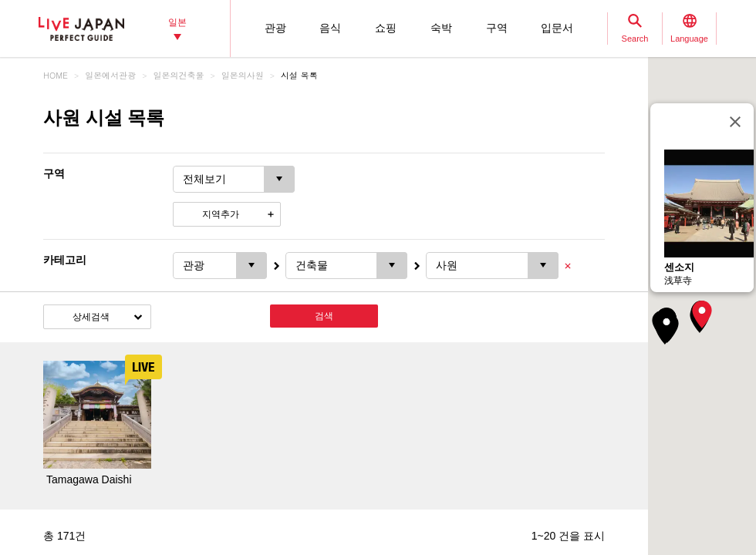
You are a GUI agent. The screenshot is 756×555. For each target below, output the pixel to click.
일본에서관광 (110, 75)
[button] (702, 314)
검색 (324, 316)
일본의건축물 (179, 75)
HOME (56, 75)
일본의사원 (243, 75)
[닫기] (735, 122)
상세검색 (91, 317)
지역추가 (221, 214)
